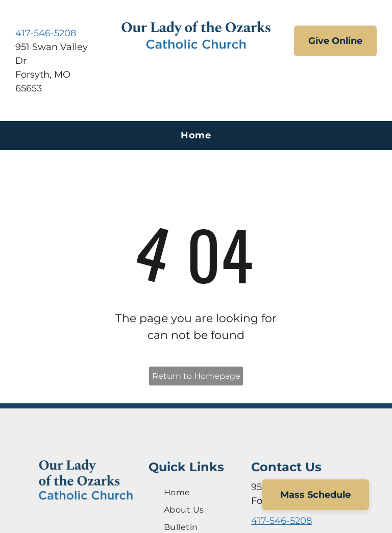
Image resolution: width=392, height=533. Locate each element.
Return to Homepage (196, 376)
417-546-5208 (46, 33)
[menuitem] (196, 136)
